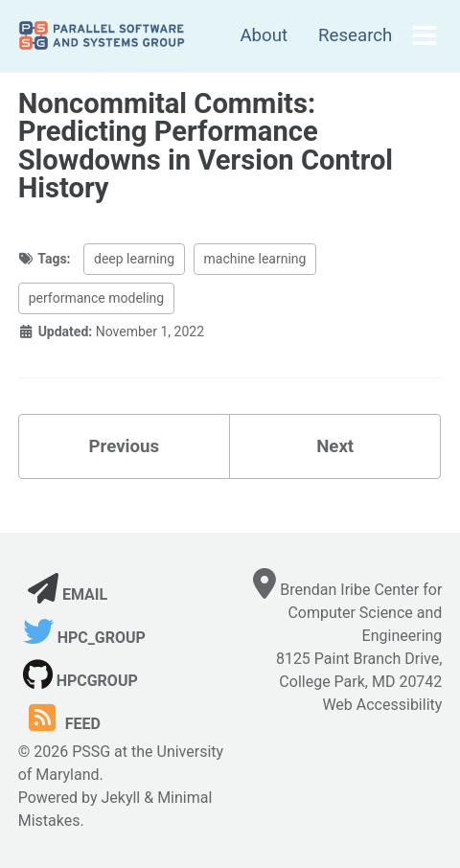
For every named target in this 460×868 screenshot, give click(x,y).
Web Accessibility (382, 705)
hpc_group (84, 638)
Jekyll (120, 798)
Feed (62, 724)
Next (335, 446)
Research (355, 35)
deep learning (134, 259)
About (264, 35)
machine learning (255, 259)
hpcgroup (80, 681)
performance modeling (97, 298)
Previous (125, 446)
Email (68, 594)
